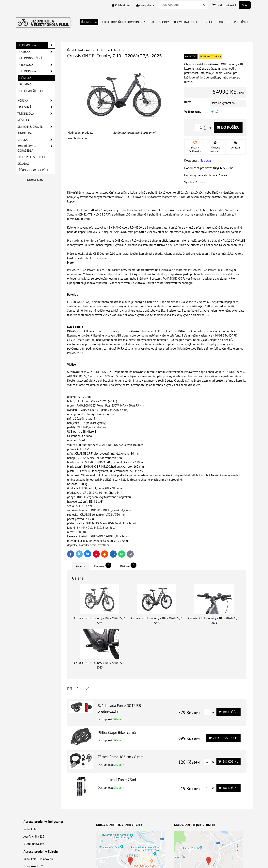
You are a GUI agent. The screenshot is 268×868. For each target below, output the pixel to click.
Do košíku (228, 127)
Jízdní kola (89, 22)
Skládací (26, 84)
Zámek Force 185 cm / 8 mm (121, 757)
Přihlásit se (121, 5)
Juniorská (25, 133)
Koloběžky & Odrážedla (36, 148)
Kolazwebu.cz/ (35, 180)
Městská (25, 78)
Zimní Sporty (160, 22)
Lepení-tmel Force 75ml (117, 780)
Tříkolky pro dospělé (33, 170)
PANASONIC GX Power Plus (205, 270)
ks (209, 712)
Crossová (37, 65)
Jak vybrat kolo (185, 22)
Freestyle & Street (31, 157)
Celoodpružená (31, 58)
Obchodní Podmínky (234, 22)
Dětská (36, 140)
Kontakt (208, 22)
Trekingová (37, 71)
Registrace (145, 5)
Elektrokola (36, 45)
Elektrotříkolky (31, 91)
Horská (37, 52)
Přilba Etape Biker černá (117, 732)
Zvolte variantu (223, 738)
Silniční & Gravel (36, 127)
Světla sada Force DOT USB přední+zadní (119, 708)
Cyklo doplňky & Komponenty (124, 22)
